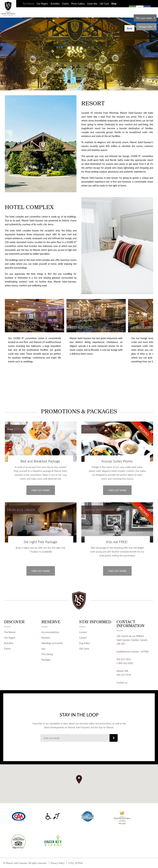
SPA (90, 18)
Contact (83, 632)
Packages (46, 660)
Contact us (122, 683)
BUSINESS (51, 18)
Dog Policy (84, 643)
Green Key (92, 4)
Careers (127, 18)
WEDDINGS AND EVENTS (72, 18)
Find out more (41, 490)
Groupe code (145, 27)
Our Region (42, 4)
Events (65, 4)
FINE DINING (101, 18)
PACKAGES (115, 18)
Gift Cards (84, 649)
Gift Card (104, 4)
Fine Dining (47, 654)
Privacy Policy (58, 863)
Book (129, 28)
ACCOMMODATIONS (33, 18)
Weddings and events (52, 643)
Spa (43, 649)
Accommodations (50, 632)
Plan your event (144, 18)
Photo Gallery (78, 4)
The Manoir (28, 4)
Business (46, 638)
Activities (55, 4)
